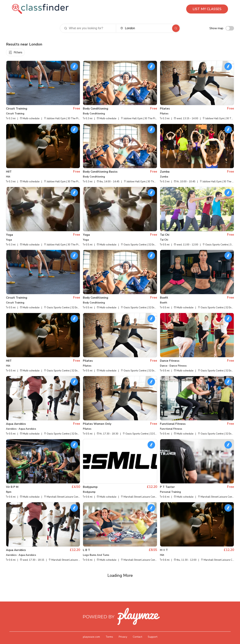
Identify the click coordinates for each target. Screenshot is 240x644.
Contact (137, 631)
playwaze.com (91, 631)
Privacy (123, 631)
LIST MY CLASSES (207, 9)
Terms (109, 631)
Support (153, 631)
